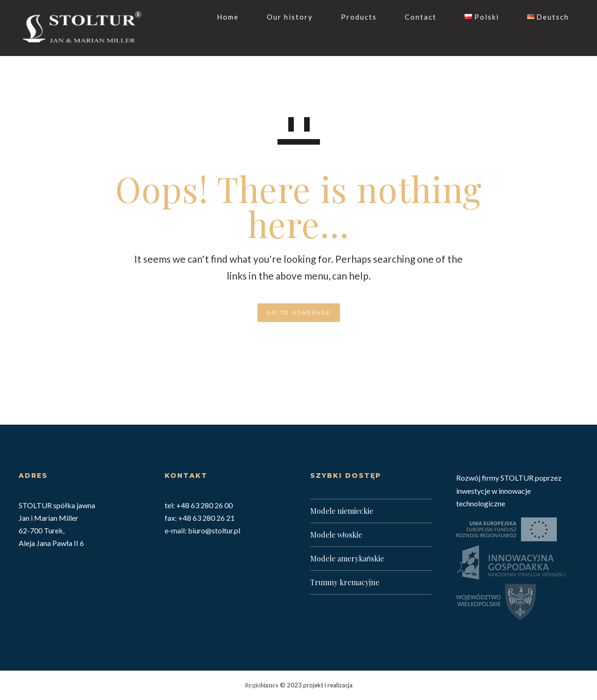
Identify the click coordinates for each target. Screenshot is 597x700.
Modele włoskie (336, 535)
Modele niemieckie (342, 511)
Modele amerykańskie (347, 558)
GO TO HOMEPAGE (299, 312)
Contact (411, 17)
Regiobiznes (262, 685)
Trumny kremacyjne (345, 582)
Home (219, 17)
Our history (281, 17)
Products (350, 17)
